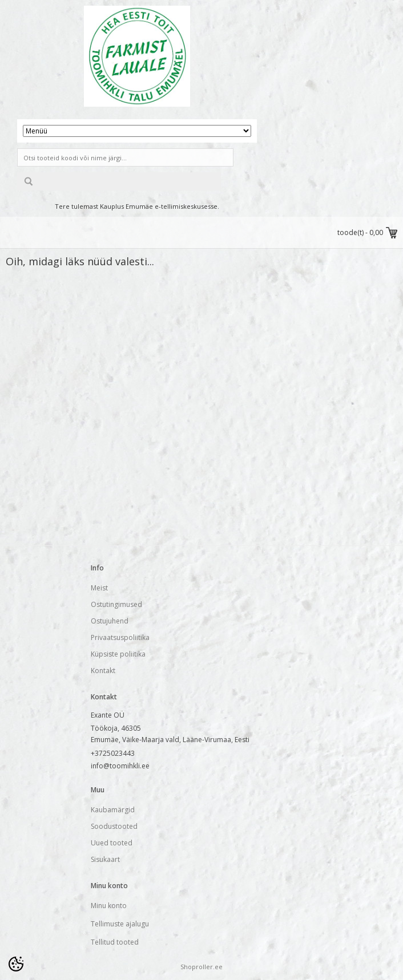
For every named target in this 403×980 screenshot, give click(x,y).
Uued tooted (112, 843)
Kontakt (103, 671)
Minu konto (109, 906)
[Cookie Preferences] (16, 964)
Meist (99, 588)
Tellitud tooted (115, 942)
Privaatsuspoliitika (120, 637)
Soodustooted (114, 826)
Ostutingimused (116, 604)
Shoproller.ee (201, 967)
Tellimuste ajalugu (120, 924)
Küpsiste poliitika (118, 654)
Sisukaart (105, 859)
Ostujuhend (110, 621)
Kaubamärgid (113, 810)
